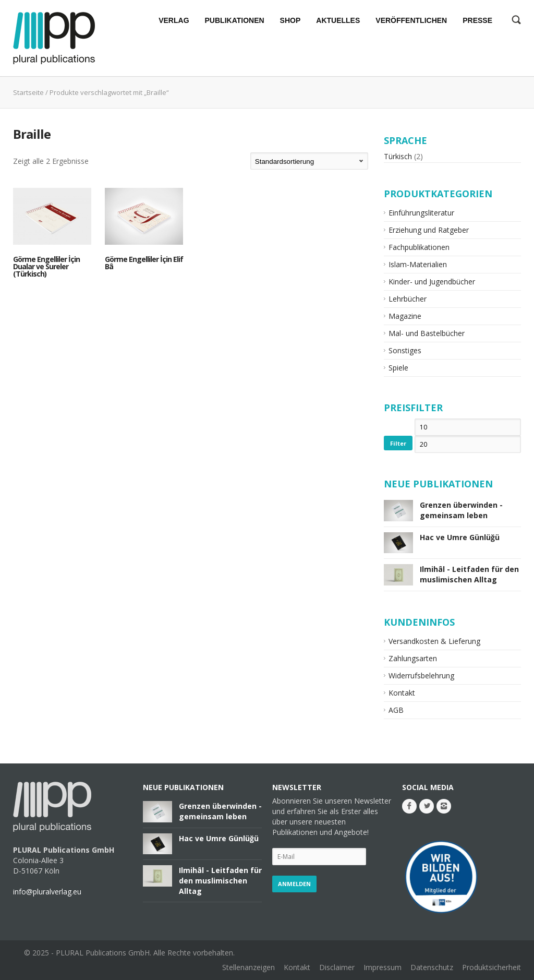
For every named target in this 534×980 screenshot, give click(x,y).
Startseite (28, 92)
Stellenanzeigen (248, 967)
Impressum (383, 967)
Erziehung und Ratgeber (429, 230)
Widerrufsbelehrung (421, 676)
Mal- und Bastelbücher (427, 333)
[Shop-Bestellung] (309, 161)
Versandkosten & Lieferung (434, 641)
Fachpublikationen (419, 247)
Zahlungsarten (413, 658)
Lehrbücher (408, 299)
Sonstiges (405, 350)
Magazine (405, 316)
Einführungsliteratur (421, 213)
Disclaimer (337, 967)
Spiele (398, 368)
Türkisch (398, 156)
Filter (398, 443)
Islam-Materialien (418, 264)
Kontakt (402, 693)
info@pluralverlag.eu (47, 892)
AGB (396, 710)
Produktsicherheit (491, 967)
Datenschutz (432, 967)
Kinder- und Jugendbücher (432, 282)
